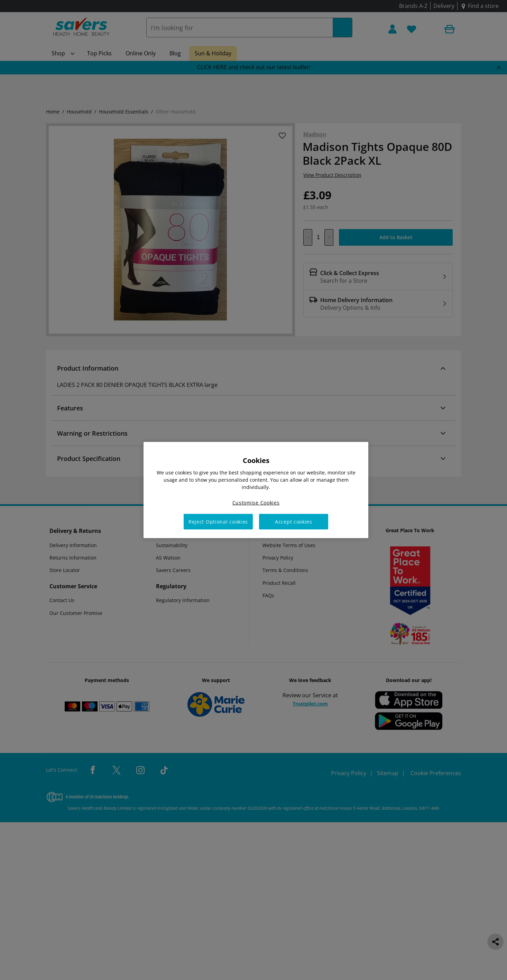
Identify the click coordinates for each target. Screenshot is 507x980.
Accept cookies (294, 522)
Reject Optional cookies (218, 522)
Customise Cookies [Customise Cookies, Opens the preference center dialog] (256, 503)
